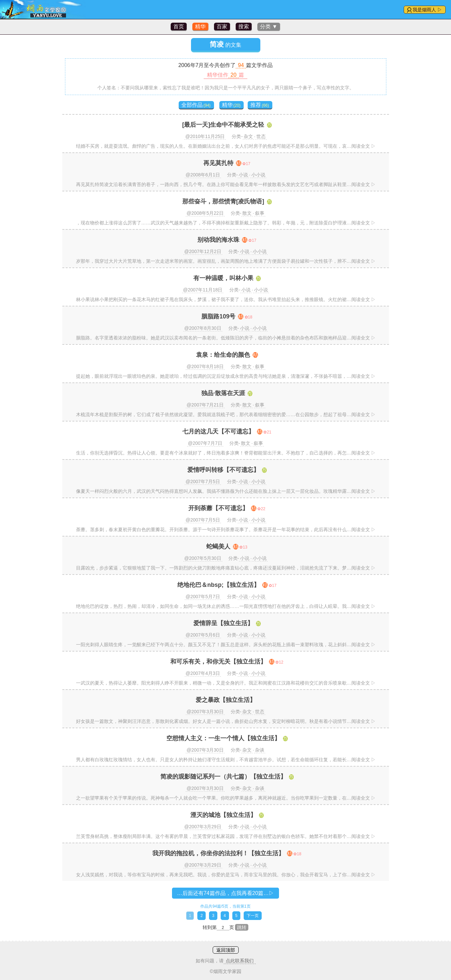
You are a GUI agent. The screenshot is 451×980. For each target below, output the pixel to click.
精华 (200, 27)
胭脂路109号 (218, 316)
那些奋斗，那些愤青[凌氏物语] (223, 201)
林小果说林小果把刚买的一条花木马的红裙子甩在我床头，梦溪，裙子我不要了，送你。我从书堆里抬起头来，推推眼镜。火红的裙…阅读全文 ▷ (226, 299)
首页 (179, 27)
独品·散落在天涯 (223, 393)
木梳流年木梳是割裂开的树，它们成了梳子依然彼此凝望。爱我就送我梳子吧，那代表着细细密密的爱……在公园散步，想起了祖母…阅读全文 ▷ (226, 414)
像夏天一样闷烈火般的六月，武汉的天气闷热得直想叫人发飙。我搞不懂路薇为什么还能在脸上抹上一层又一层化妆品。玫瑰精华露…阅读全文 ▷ (226, 491)
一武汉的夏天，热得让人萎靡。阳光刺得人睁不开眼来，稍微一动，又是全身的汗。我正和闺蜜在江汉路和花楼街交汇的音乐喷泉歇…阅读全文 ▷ (226, 683)
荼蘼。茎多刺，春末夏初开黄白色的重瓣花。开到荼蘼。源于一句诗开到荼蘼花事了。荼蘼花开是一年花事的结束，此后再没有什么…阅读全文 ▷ (226, 530)
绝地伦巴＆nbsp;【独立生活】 (218, 585)
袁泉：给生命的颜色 (223, 355)
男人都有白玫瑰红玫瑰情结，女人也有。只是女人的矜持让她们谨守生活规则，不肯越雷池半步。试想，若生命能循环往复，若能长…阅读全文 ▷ (226, 760)
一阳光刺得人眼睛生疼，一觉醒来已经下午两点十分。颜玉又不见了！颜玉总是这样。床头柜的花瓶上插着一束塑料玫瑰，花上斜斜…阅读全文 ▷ (226, 645)
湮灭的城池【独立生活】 (223, 815)
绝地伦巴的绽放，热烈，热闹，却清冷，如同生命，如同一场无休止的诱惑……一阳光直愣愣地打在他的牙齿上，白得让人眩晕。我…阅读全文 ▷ (226, 606)
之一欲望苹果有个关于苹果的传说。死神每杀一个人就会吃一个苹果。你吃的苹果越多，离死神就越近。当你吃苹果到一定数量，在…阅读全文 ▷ (226, 798)
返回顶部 (226, 950)
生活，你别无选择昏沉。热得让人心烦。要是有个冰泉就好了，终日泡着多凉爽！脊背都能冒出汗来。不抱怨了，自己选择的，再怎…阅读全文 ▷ (226, 453)
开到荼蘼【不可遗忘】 (218, 508)
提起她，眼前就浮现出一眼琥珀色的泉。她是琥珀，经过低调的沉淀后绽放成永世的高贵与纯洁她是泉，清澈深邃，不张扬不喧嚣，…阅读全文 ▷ (226, 376)
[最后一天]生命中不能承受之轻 (223, 125)
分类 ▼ (269, 27)
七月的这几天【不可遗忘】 (218, 431)
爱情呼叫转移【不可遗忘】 (223, 470)
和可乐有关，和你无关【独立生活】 (218, 662)
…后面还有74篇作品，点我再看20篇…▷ (226, 893)
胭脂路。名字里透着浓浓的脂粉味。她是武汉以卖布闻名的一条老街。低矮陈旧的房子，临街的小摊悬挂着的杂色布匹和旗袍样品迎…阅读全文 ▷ (226, 338)
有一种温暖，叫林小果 (223, 278)
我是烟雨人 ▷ (427, 10)
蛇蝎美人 (218, 547)
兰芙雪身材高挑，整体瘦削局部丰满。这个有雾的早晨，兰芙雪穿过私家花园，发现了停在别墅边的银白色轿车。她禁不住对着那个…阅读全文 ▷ (226, 836)
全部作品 (196, 105)
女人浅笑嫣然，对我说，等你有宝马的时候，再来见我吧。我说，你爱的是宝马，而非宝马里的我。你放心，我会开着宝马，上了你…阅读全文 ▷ (226, 875)
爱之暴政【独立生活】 (226, 700)
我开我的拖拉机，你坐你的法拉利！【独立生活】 (218, 853)
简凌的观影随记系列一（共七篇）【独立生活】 (223, 777)
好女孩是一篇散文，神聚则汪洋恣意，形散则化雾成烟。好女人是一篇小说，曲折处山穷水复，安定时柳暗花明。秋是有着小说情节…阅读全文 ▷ (226, 721)
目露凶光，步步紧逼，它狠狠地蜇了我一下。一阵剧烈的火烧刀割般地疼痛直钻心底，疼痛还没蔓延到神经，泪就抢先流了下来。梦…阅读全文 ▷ (226, 568)
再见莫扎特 (218, 163)
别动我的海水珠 (218, 240)
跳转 (242, 927)
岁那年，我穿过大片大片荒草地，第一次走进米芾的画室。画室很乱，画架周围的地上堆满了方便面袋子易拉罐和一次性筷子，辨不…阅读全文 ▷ (226, 261)
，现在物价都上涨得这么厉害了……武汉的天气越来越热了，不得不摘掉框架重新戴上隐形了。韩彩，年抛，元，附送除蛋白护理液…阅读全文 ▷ (226, 223)
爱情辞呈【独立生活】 (223, 623)
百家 (222, 27)
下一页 (253, 916)
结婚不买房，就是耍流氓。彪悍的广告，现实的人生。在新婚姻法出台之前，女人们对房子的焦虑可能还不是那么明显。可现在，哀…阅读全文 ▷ (226, 146)
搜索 (244, 27)
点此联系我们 (240, 961)
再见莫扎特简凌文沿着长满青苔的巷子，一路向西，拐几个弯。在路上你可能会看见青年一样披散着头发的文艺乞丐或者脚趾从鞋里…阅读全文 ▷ (226, 184)
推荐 (259, 105)
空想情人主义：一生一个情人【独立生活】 (223, 738)
